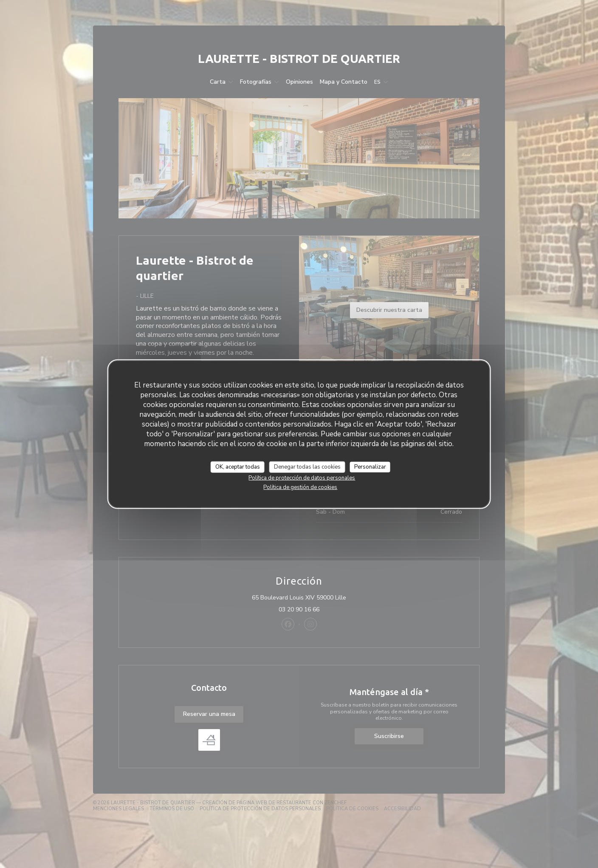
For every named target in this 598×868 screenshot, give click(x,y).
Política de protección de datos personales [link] (302, 478)
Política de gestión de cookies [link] (300, 487)
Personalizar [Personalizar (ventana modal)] (370, 467)
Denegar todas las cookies (307, 467)
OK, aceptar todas (238, 467)
